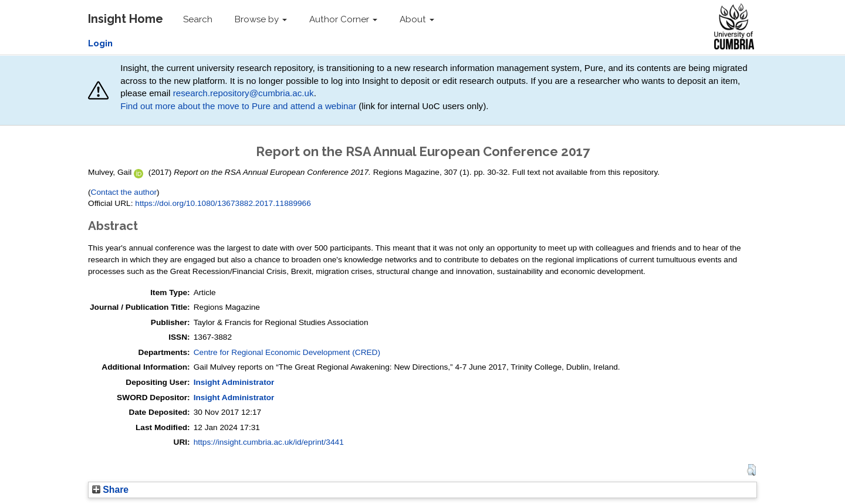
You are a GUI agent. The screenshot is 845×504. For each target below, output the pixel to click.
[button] (751, 470)
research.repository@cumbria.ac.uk (244, 93)
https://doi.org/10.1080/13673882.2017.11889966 (223, 203)
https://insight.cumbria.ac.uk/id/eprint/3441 (269, 442)
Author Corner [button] (343, 19)
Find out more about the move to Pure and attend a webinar (238, 106)
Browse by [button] (261, 19)
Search (198, 19)
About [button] (417, 19)
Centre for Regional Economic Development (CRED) (287, 352)
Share (110, 490)
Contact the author (124, 192)
